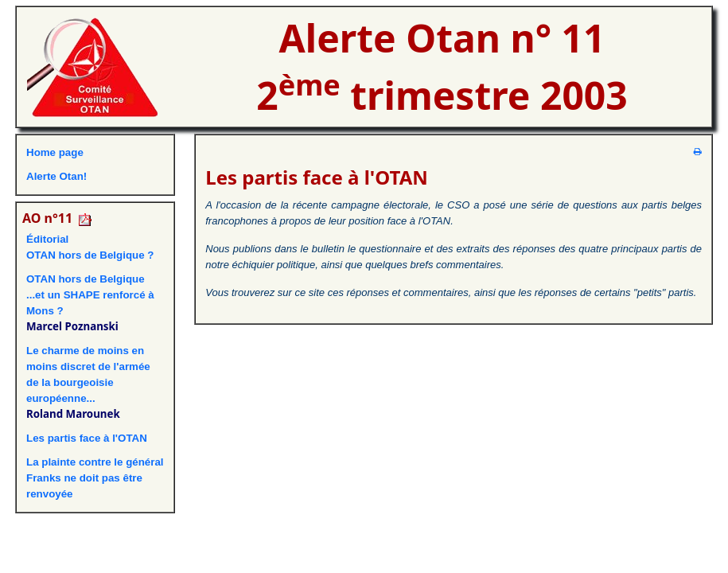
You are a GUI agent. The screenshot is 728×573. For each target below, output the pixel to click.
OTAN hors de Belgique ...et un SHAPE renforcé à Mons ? (90, 295)
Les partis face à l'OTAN (87, 438)
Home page (55, 152)
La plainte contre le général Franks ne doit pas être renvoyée (95, 478)
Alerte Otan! (56, 176)
